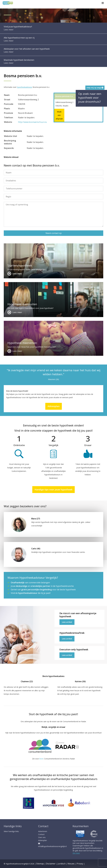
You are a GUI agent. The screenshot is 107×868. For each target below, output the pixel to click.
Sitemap (40, 864)
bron (41, 759)
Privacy (80, 864)
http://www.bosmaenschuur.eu (32, 122)
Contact (41, 834)
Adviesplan (54, 406)
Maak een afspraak (59, 115)
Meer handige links (11, 831)
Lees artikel (67, 622)
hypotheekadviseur (25, 87)
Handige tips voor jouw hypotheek (54, 490)
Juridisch (62, 864)
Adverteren (43, 831)
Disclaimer (51, 864)
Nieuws (71, 864)
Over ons (42, 837)
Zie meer (76, 853)
